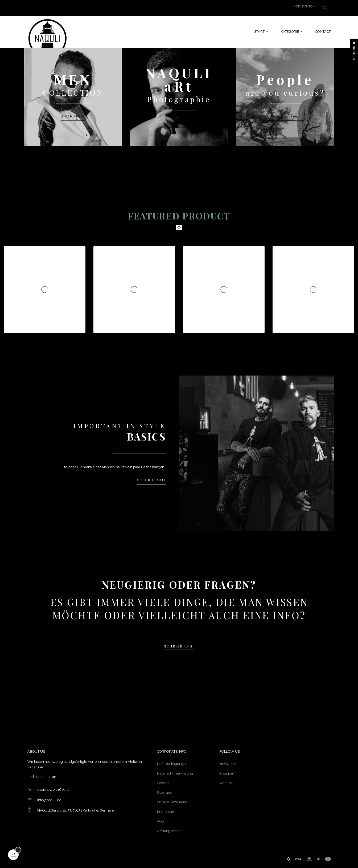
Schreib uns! (179, 648)
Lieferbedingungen (172, 764)
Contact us (179, 121)
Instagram (227, 773)
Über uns (164, 792)
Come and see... (285, 114)
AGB (161, 821)
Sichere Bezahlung (172, 802)
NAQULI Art (229, 764)
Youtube (226, 783)
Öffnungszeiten (169, 831)
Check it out (151, 481)
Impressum (166, 812)
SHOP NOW (73, 114)
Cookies (163, 783)
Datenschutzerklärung (175, 773)
